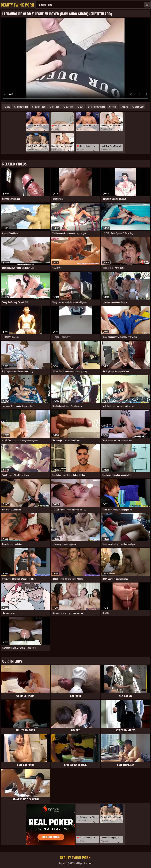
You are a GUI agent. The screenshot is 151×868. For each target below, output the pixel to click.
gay (8, 107)
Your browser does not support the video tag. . (75, 60)
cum (82, 107)
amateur (55, 107)
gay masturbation (98, 107)
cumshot (69, 107)
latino (126, 107)
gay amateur (40, 107)
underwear (139, 107)
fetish (114, 107)
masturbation (22, 107)
